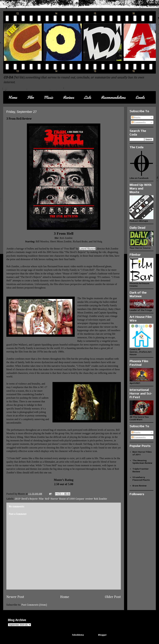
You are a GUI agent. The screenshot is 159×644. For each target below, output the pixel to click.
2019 (17, 499)
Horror (54, 499)
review (89, 499)
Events (140, 97)
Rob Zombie (100, 499)
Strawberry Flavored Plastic (141, 479)
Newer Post (15, 597)
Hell (47, 499)
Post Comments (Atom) (34, 605)
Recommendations (113, 97)
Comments (139, 122)
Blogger (102, 635)
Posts (136, 117)
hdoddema (78, 635)
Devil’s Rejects (30, 499)
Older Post (113, 597)
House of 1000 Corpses (72, 499)
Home (13, 97)
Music (48, 97)
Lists (87, 97)
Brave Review (140, 486)
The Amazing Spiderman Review (142, 462)
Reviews (68, 97)
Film (30, 97)
